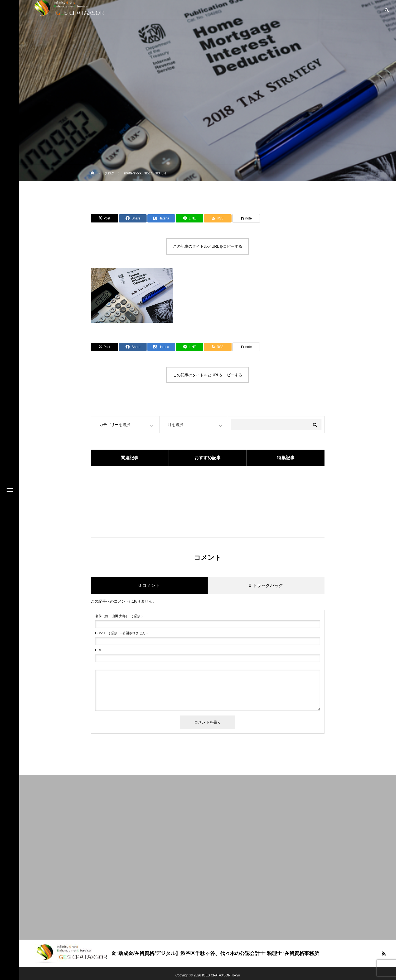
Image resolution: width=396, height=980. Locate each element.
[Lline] (189, 218)
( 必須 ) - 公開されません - (121, 633)
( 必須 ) (119, 616)
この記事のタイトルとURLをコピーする (208, 246)
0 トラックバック (266, 585)
